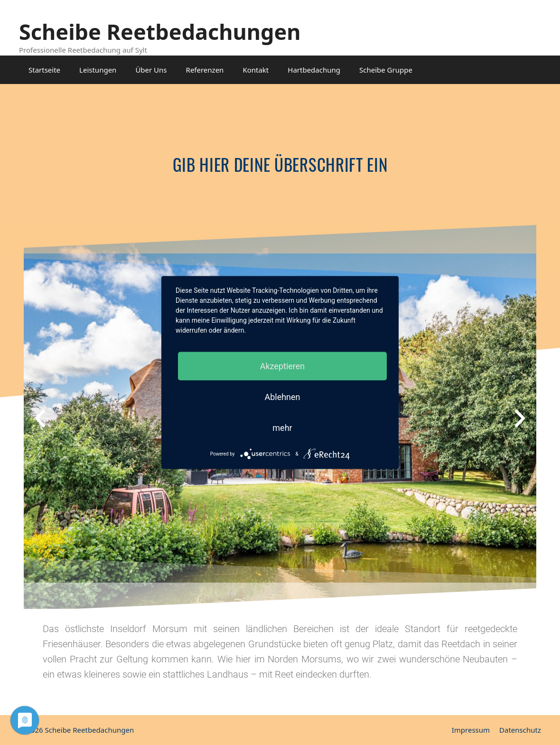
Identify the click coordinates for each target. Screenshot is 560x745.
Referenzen (205, 70)
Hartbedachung (314, 70)
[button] (40, 418)
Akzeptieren (283, 366)
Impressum (471, 730)
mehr (282, 428)
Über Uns (151, 70)
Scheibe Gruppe (386, 70)
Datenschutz (520, 730)
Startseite (44, 70)
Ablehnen (282, 397)
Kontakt (256, 70)
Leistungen (98, 70)
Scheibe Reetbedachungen (160, 32)
